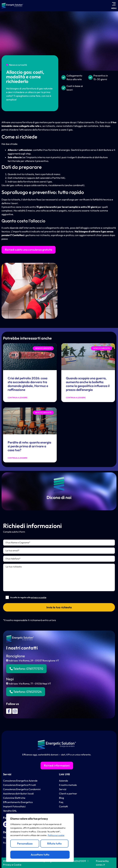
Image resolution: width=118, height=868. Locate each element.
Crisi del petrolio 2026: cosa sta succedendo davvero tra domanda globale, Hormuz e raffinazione (28, 384)
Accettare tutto (40, 855)
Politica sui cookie (56, 835)
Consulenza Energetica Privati (20, 785)
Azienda (63, 781)
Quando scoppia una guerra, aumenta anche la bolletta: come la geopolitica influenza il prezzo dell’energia (88, 384)
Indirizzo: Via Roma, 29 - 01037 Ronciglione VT (33, 661)
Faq (61, 802)
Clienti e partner (68, 794)
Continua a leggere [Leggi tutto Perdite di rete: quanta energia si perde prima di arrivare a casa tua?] (18, 458)
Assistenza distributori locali (18, 794)
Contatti (63, 806)
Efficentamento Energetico (18, 802)
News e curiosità (18, 65)
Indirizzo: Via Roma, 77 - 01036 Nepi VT (29, 684)
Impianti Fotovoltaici (14, 806)
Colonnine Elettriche (14, 798)
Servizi (7, 774)
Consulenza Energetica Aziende (20, 781)
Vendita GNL (10, 811)
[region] (40, 838)
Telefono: (26, 669)
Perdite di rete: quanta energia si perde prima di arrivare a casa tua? (29, 446)
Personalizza (25, 844)
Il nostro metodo (68, 785)
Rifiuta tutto (54, 844)
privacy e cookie (39, 597)
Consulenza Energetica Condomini (22, 789)
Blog (61, 798)
